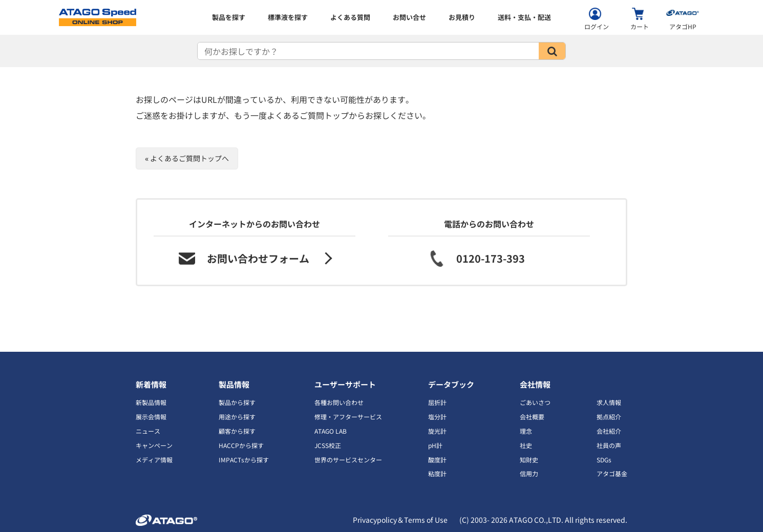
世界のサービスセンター (348, 460)
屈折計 (437, 402)
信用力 (529, 473)
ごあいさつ (535, 402)
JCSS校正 (328, 445)
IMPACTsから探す (244, 460)
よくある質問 (350, 17)
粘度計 (437, 473)
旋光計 (437, 431)
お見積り (462, 17)
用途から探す (237, 417)
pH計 (435, 445)
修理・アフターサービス (348, 417)
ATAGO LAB (331, 431)
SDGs (604, 460)
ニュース (148, 431)
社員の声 (609, 445)
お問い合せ (409, 17)
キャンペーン (154, 445)
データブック (451, 384)
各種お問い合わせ (339, 402)
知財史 (529, 460)
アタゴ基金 (612, 473)
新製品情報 (151, 402)
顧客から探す (237, 431)
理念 (526, 431)
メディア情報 (154, 460)
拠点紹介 (609, 417)
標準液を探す (288, 17)
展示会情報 (151, 417)
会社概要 (532, 417)
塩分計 (437, 417)
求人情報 (609, 402)
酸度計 (437, 460)
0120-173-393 (491, 258)
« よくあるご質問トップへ (187, 158)
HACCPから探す (241, 445)
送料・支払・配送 (524, 17)
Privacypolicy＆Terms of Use (400, 520)
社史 (526, 445)
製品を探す (229, 17)
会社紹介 (609, 431)
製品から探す (237, 402)
